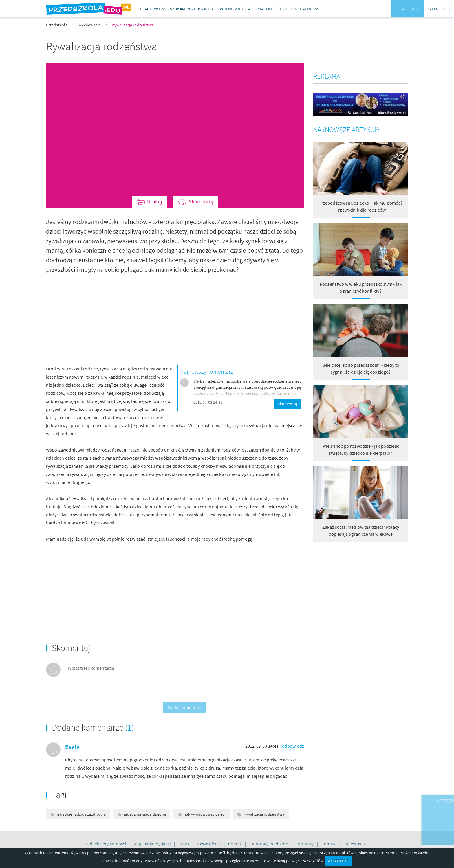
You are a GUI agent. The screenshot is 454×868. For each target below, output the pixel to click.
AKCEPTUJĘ (338, 861)
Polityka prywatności (106, 844)
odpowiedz (293, 746)
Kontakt (329, 844)
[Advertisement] (108, 315)
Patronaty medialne (269, 844)
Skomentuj (201, 202)
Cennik (235, 844)
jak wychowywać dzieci (205, 814)
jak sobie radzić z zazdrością (81, 814)
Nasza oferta (209, 844)
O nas (184, 844)
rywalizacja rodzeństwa (264, 814)
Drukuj (154, 202)
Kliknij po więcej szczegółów (299, 861)
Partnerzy (305, 844)
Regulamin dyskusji (153, 844)
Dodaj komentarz (185, 707)
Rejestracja (355, 844)
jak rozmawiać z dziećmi (145, 814)
